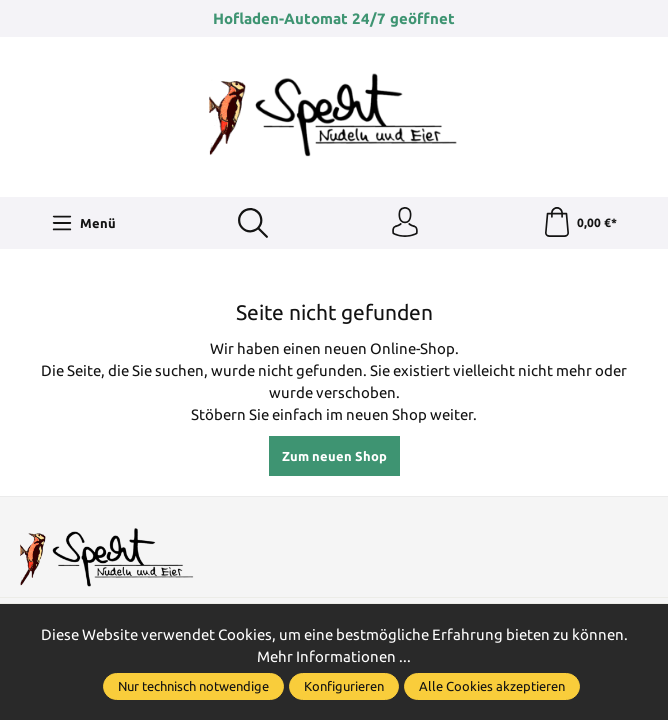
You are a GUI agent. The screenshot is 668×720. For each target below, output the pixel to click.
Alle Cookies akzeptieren (492, 686)
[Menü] (84, 223)
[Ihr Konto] (405, 223)
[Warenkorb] (579, 223)
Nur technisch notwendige (193, 686)
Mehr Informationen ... (334, 656)
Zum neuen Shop (334, 456)
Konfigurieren (344, 686)
